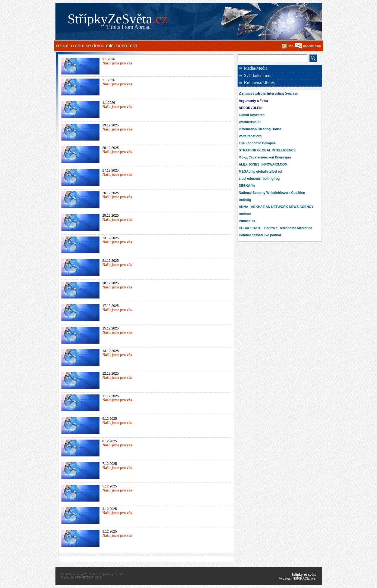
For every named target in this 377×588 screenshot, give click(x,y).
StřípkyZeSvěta (118, 19)
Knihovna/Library (260, 83)
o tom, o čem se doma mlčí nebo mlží (97, 46)
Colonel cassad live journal (260, 235)
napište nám (312, 46)
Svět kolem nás (257, 75)
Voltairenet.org (250, 136)
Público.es (247, 221)
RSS (291, 46)
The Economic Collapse (257, 143)
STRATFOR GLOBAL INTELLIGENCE (267, 150)
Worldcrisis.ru (250, 122)
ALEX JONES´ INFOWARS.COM (263, 164)
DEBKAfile (247, 186)
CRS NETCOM (84, 578)
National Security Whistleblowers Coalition (272, 193)
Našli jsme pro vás (117, 63)
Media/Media (256, 68)
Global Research (252, 115)
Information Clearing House (260, 129)
